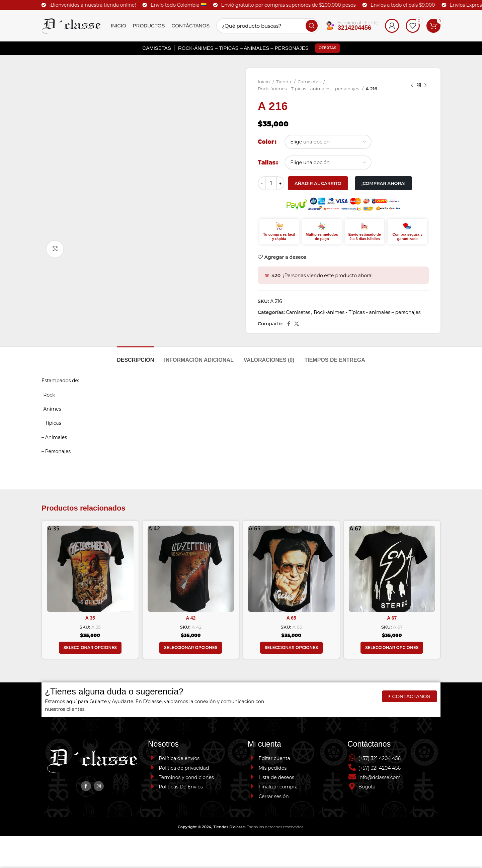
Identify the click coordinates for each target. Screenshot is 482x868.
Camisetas (310, 82)
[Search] (268, 26)
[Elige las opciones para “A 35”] (90, 648)
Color (266, 142)
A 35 (90, 618)
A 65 (291, 618)
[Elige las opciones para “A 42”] (191, 648)
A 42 (191, 618)
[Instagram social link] (99, 786)
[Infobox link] (352, 26)
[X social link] (297, 324)
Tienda (284, 82)
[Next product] (425, 85)
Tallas (267, 162)
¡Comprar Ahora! (384, 183)
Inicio (264, 82)
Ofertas (328, 48)
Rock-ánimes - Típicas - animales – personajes (309, 89)
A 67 (392, 618)
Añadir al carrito (318, 183)
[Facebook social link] (289, 324)
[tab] (135, 357)
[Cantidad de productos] (271, 183)
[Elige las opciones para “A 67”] (392, 648)
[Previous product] (412, 85)
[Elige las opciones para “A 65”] (291, 648)
